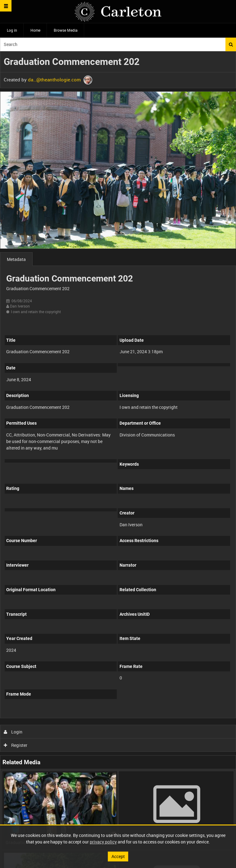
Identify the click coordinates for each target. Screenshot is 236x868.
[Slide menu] (6, 6)
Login (13, 732)
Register (16, 745)
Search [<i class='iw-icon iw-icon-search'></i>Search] (231, 44)
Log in (12, 30)
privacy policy (103, 842)
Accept (118, 856)
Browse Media (66, 30)
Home (35, 30)
